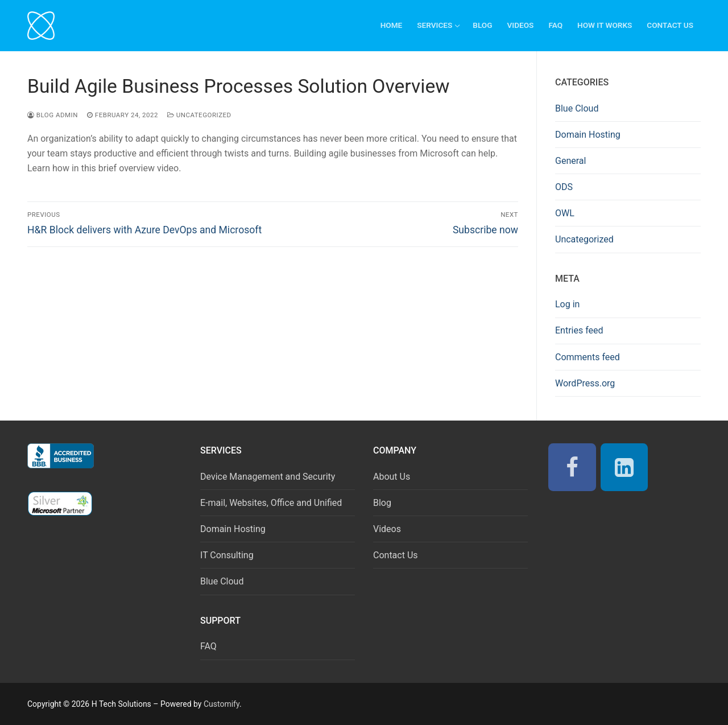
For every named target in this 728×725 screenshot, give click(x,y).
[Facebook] (572, 467)
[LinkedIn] (624, 467)
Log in (567, 304)
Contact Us (396, 555)
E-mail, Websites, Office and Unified (271, 503)
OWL (565, 213)
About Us (392, 477)
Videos (387, 529)
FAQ (208, 646)
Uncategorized (199, 115)
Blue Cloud (577, 108)
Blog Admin (53, 115)
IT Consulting (227, 555)
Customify (222, 704)
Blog (382, 503)
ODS (564, 187)
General (570, 161)
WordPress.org (585, 383)
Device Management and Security (268, 477)
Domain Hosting (588, 135)
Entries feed (579, 330)
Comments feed (588, 357)
